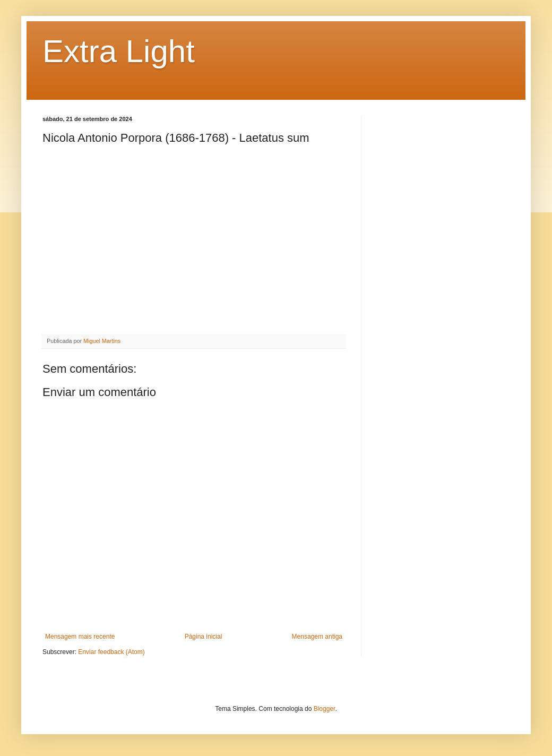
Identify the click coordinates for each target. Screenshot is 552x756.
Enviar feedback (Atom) (111, 652)
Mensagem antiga (317, 637)
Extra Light (119, 51)
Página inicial (204, 637)
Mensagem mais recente (80, 637)
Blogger (325, 709)
